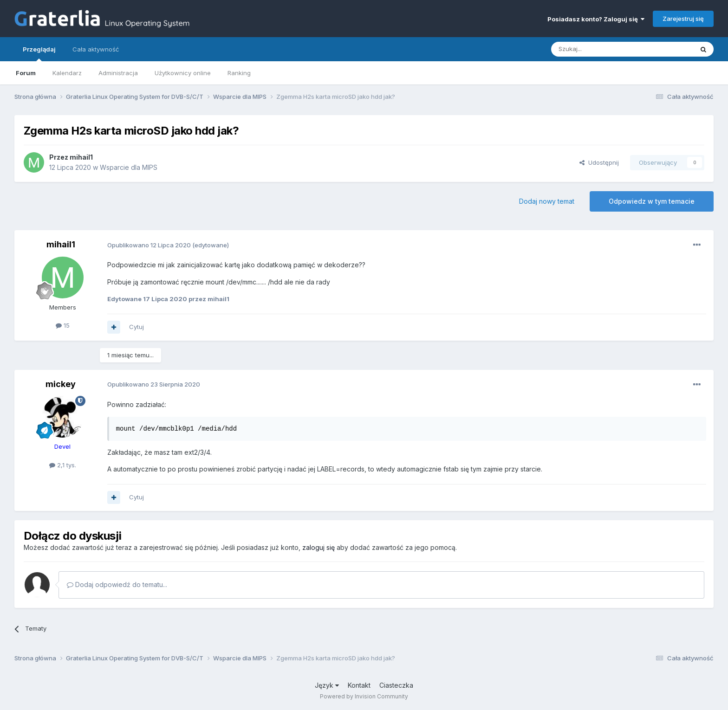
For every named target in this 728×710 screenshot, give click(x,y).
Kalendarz (67, 73)
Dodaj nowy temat (547, 201)
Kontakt (359, 685)
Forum (26, 73)
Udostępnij (599, 162)
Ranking (239, 73)
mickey (61, 384)
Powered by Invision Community (364, 696)
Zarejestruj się (683, 19)
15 (63, 325)
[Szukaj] (599, 49)
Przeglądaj (39, 53)
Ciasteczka (396, 685)
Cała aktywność (96, 49)
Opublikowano (149, 245)
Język (327, 685)
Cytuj (136, 327)
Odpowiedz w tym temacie (652, 201)
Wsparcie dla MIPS (129, 167)
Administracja (118, 73)
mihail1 (81, 157)
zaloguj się (318, 547)
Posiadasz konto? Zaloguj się (596, 19)
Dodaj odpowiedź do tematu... (117, 584)
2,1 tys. (63, 465)
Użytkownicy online (183, 73)
